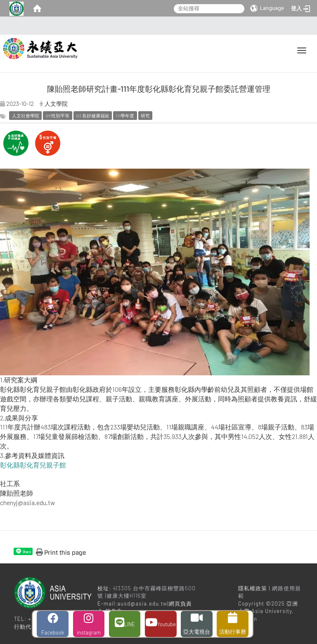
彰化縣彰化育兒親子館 (33, 465)
